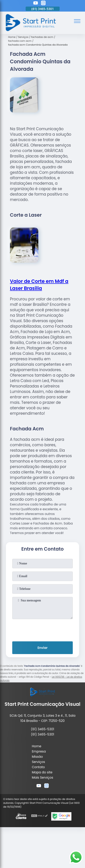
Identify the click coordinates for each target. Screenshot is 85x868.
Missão (37, 757)
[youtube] (36, 4)
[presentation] (43, 629)
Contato (38, 767)
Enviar (42, 648)
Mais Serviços (42, 777)
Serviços (38, 762)
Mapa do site (42, 772)
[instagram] (43, 4)
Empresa (39, 751)
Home (36, 746)
